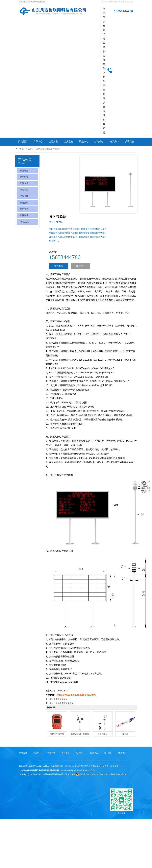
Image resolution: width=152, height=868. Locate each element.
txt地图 (122, 2)
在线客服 (59, 266)
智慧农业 (24, 190)
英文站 (104, 2)
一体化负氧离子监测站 (63, 703)
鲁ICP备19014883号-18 (116, 774)
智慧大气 (40, 149)
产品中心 (38, 142)
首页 (21, 149)
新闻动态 (99, 142)
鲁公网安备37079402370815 (90, 774)
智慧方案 (53, 142)
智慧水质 (24, 183)
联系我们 (129, 142)
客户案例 (68, 142)
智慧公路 (24, 196)
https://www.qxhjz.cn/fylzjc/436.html (76, 695)
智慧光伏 (24, 203)
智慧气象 (24, 171)
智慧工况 (24, 222)
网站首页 (23, 142)
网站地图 (129, 2)
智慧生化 (24, 215)
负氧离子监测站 (53, 149)
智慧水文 (24, 177)
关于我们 (114, 142)
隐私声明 (114, 766)
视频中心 (84, 142)
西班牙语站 (113, 2)
